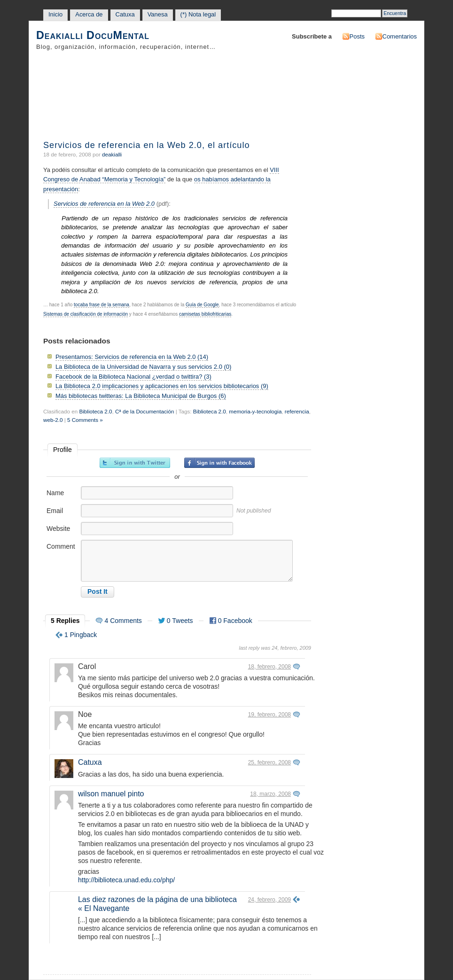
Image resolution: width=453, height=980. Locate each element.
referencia (297, 411)
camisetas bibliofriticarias (205, 314)
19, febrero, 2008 (269, 715)
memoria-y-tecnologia (255, 411)
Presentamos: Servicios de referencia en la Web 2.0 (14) (132, 357)
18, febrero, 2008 (269, 667)
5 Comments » (85, 420)
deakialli (112, 154)
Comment (61, 546)
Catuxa (125, 14)
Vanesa (158, 14)
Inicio (55, 14)
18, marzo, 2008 (270, 794)
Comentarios (400, 36)
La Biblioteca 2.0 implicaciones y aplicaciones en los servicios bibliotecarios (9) (162, 386)
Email (55, 511)
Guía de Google (202, 305)
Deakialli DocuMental (93, 35)
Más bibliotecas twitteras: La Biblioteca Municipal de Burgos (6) (141, 396)
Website (58, 529)
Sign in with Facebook (219, 463)
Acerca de (89, 14)
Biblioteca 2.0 (95, 411)
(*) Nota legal (198, 14)
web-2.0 (53, 420)
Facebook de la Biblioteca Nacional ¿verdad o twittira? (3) (133, 377)
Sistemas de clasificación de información (86, 314)
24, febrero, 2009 (269, 900)
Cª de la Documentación (144, 411)
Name (55, 493)
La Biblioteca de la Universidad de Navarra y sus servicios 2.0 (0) (143, 367)
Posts (357, 36)
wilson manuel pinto (111, 794)
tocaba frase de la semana (102, 305)
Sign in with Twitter (135, 463)
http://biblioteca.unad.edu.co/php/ (126, 880)
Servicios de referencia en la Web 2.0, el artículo (147, 145)
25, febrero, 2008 (269, 762)
